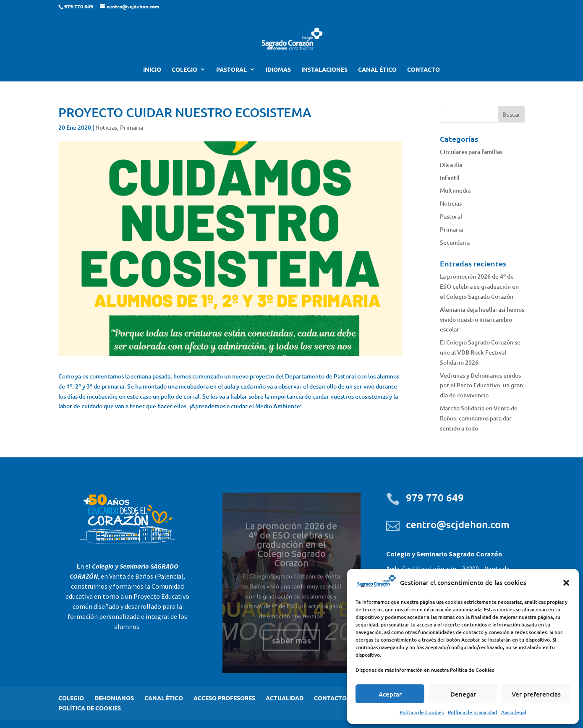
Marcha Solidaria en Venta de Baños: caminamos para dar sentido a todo (479, 418)
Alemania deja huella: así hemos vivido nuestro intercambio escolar (482, 320)
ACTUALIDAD (285, 698)
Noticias (106, 127)
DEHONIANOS (114, 698)
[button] (566, 583)
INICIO (152, 70)
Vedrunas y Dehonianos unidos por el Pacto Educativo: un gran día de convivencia (481, 385)
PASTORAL (231, 70)
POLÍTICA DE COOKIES (90, 708)
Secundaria (455, 242)
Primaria (132, 127)
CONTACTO (424, 70)
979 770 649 (435, 497)
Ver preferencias (536, 694)
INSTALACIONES (324, 70)
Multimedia (455, 190)
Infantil (450, 178)
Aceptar (390, 694)
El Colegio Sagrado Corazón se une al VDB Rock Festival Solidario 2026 (480, 352)
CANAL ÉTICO (377, 70)
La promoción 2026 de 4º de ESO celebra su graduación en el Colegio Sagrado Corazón (479, 286)
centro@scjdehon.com (458, 524)
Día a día (451, 165)
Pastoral (451, 216)
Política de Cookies (422, 712)
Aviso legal (514, 712)
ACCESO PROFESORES (224, 698)
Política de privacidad (472, 712)
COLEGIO (184, 70)
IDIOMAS (278, 70)
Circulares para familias (471, 152)
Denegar (463, 694)
